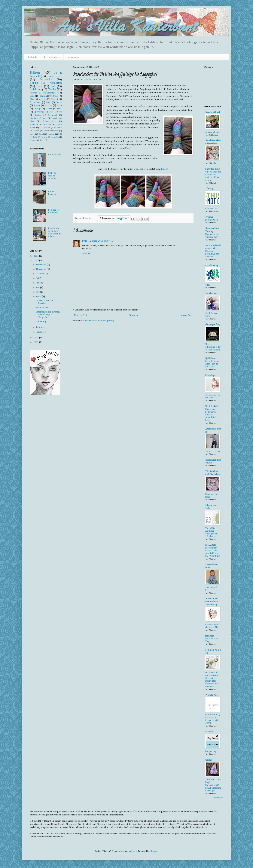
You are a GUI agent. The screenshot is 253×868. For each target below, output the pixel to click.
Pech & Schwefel (213, 246)
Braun (55, 96)
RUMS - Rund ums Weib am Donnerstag (212, 602)
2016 (36, 256)
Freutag (209, 217)
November (41, 269)
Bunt (82, 79)
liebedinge (210, 375)
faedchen (210, 636)
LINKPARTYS (211, 209)
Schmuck (34, 124)
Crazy (59, 102)
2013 (36, 342)
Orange (37, 109)
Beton (37, 105)
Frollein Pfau (211, 695)
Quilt (59, 109)
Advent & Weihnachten (43, 93)
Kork (59, 112)
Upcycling (39, 112)
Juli (38, 278)
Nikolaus (34, 118)
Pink (32, 99)
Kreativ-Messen (51, 131)
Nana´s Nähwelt (213, 112)
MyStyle (42, 99)
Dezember (41, 265)
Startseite (32, 57)
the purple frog (213, 325)
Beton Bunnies (42, 308)
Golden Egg (41, 322)
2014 (36, 338)
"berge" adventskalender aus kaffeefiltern (213, 347)
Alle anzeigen (218, 798)
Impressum (73, 57)
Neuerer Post (80, 315)
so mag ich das (212, 132)
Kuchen (38, 115)
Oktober (40, 274)
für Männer (35, 102)
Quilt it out (210, 358)
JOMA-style (211, 545)
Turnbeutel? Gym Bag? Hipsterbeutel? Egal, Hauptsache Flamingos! (213, 785)
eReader (58, 128)
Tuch (42, 140)
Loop (32, 134)
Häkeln (43, 96)
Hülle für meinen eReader (52, 176)
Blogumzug (211, 751)
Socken (89, 79)
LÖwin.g (209, 189)
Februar (40, 327)
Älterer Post (186, 315)
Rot (53, 86)
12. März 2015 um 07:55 (101, 241)
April (39, 292)
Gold (60, 134)
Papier (44, 118)
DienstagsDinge (213, 460)
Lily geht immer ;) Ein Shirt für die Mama (212, 364)
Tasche (52, 90)
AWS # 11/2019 (213, 452)
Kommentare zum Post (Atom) (99, 321)
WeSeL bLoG (212, 406)
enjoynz (133, 851)
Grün (32, 96)
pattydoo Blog (212, 169)
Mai (38, 288)
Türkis (34, 83)
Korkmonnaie (55, 155)
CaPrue (209, 760)
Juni (38, 283)
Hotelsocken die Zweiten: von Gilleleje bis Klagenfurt (48, 315)
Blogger (154, 851)
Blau (39, 86)
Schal (41, 134)
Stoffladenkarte (52, 57)
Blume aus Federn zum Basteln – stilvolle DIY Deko (211, 415)
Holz (35, 137)
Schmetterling (49, 121)
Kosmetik (55, 137)
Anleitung (36, 90)
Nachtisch (53, 115)
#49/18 (209, 463)
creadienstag (212, 265)
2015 (36, 261)
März (39, 297)
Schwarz (33, 140)
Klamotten (56, 83)
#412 (208, 285)
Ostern (49, 109)
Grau (59, 105)
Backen (48, 105)
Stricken (97, 79)
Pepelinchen (211, 294)
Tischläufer (45, 128)
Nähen (35, 73)
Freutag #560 (212, 220)
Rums (164, 169)
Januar (39, 332)
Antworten (87, 253)
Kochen (44, 137)
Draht (36, 131)
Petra (85, 241)
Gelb (51, 112)
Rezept (54, 99)
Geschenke (46, 80)
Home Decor (54, 76)
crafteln (209, 732)
